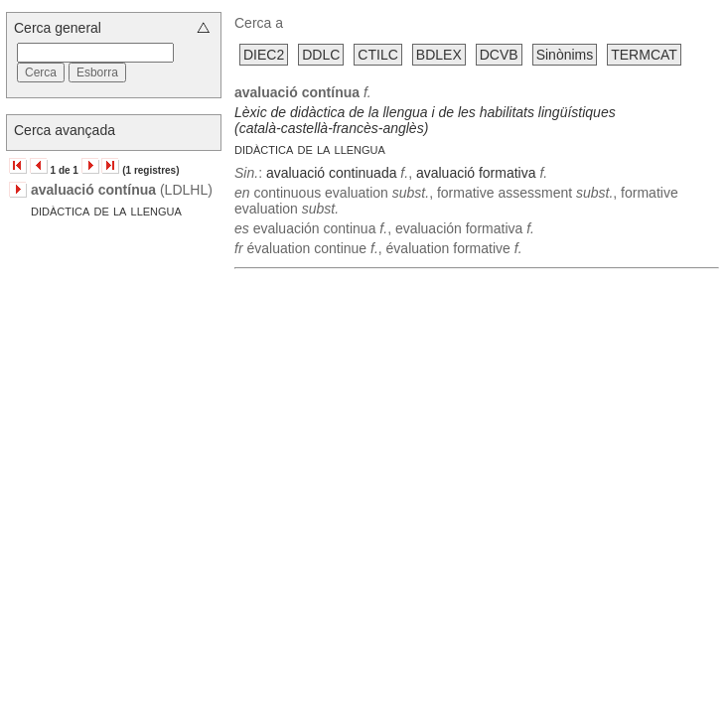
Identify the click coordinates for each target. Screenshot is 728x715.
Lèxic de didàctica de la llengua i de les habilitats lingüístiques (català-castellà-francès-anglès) (425, 120)
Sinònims (565, 55)
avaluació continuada (332, 173)
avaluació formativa (476, 173)
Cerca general (58, 28)
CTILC (377, 55)
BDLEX (439, 55)
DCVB (499, 55)
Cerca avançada (65, 130)
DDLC (321, 55)
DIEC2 (264, 55)
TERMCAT (644, 55)
